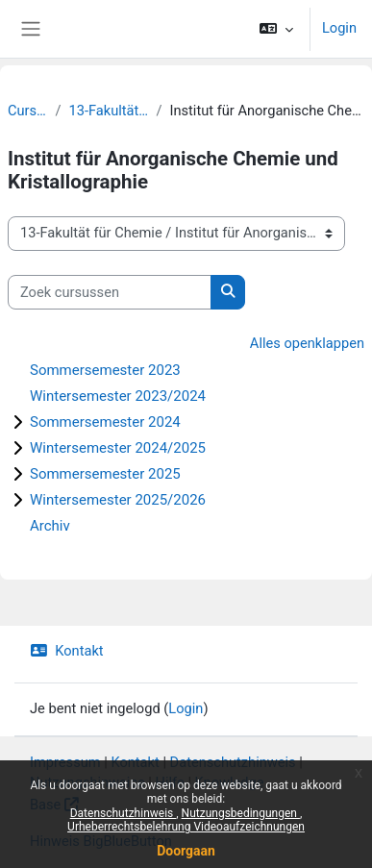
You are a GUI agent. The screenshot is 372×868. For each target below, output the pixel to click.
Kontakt (67, 651)
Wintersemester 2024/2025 (118, 448)
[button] (276, 29)
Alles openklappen (307, 343)
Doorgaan (186, 851)
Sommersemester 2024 (105, 422)
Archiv (50, 526)
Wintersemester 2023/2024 (118, 396)
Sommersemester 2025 (105, 474)
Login (339, 28)
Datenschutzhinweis (124, 813)
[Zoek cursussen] (110, 292)
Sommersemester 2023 (105, 370)
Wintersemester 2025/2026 (118, 500)
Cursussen (27, 111)
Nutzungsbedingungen (241, 813)
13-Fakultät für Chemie (108, 111)
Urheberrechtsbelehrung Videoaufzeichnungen (186, 827)
